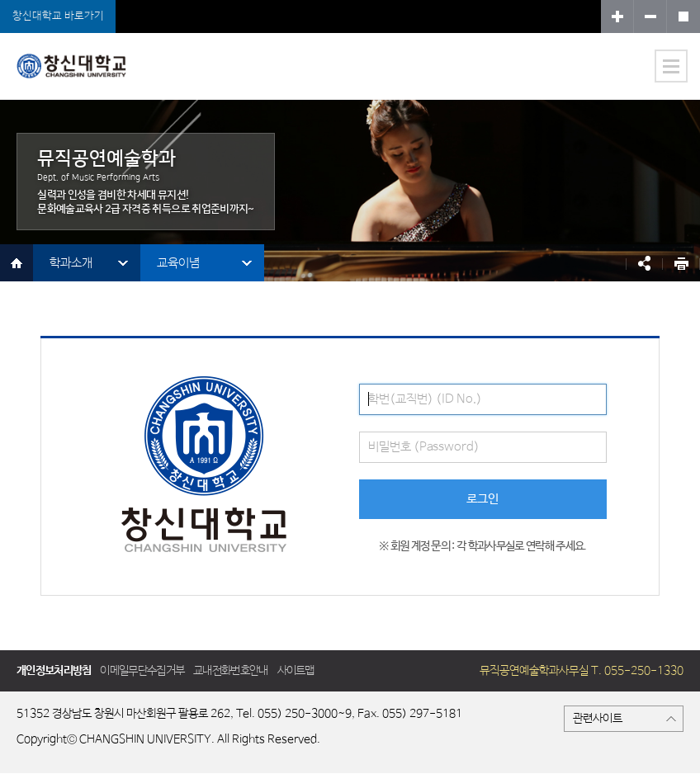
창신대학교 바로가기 (58, 16)
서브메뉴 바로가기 (0, 0)
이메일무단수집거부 (142, 671)
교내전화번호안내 (230, 671)
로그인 (482, 499)
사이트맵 (296, 671)
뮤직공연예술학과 (86, 76)
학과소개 (71, 263)
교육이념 (178, 263)
